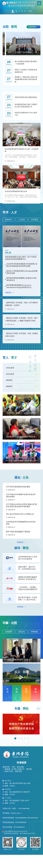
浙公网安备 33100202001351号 (15, 845)
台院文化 (21, 644)
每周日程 (6, 780)
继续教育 (22, 399)
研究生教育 (22, 386)
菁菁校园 (35, 644)
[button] (13, 23)
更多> (31, 23)
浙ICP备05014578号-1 (28, 847)
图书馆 (29, 782)
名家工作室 (9, 784)
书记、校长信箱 (18, 780)
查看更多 (10, 315)
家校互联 (19, 784)
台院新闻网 (33, 38)
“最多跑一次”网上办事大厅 (14, 782)
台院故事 (8, 644)
